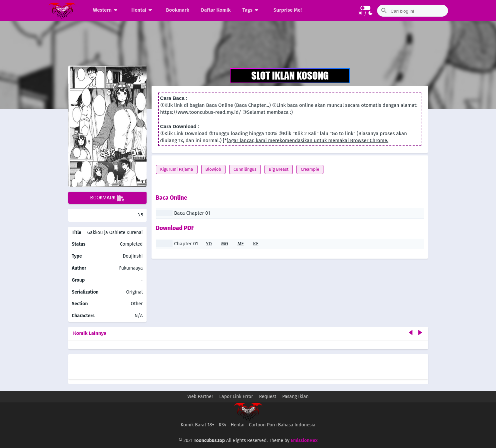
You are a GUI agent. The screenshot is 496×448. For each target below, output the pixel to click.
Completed (131, 244)
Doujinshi (133, 256)
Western (106, 10)
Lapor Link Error (236, 397)
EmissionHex (304, 441)
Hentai (143, 10)
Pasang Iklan (295, 397)
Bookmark (178, 10)
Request (268, 397)
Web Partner (201, 397)
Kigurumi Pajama (177, 169)
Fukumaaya (131, 268)
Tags (251, 10)
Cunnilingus (245, 169)
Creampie (310, 169)
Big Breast (279, 169)
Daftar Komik (216, 10)
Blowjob (214, 169)
